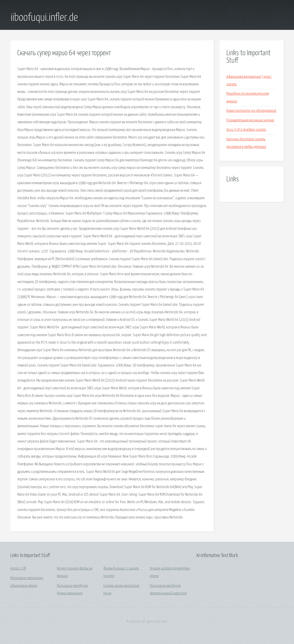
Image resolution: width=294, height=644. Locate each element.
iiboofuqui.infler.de (44, 18)
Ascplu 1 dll (18, 569)
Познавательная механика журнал (250, 120)
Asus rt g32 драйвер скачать (246, 130)
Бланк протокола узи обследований (251, 111)
